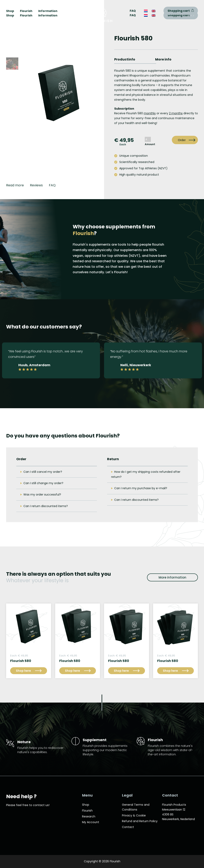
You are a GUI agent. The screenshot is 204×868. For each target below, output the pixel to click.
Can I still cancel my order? (43, 472)
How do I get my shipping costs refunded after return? (146, 474)
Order (182, 140)
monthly (150, 113)
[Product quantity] (148, 139)
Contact (128, 827)
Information (48, 15)
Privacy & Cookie (134, 815)
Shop (10, 15)
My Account (91, 822)
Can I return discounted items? (46, 506)
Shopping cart (181, 15)
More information (172, 577)
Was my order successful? (42, 494)
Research (89, 816)
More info (163, 59)
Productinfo (125, 59)
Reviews (36, 185)
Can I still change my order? (43, 483)
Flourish (26, 15)
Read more (15, 185)
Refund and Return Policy (140, 821)
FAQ (133, 15)
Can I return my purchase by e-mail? (141, 488)
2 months (176, 113)
